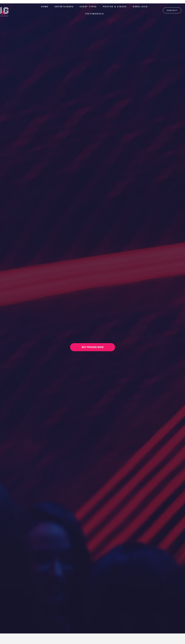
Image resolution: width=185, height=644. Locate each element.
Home (45, 7)
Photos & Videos (115, 7)
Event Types (88, 7)
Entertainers (64, 7)
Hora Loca (140, 7)
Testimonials (94, 14)
